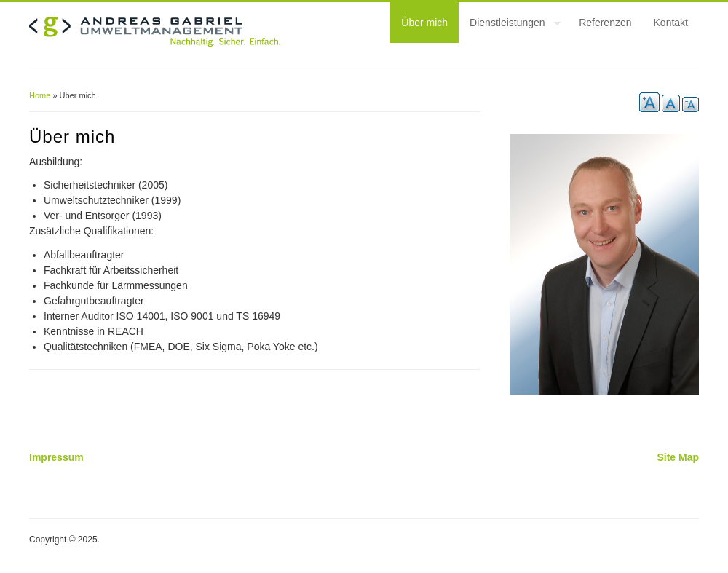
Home (40, 95)
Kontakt (671, 23)
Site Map (678, 457)
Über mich (424, 23)
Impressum (56, 457)
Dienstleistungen (510, 25)
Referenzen (605, 23)
